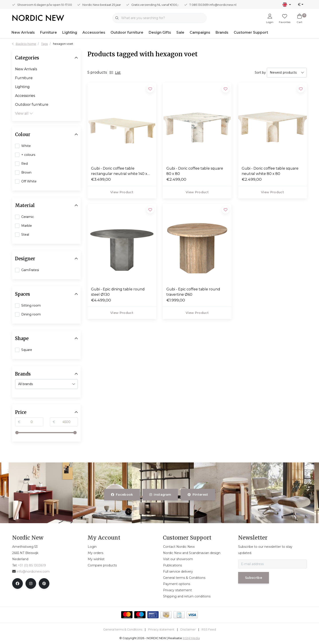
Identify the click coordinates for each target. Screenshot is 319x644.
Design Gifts (160, 32)
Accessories (94, 32)
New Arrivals (23, 32)
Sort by (260, 72)
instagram (160, 495)
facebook (122, 495)
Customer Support (251, 32)
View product (122, 192)
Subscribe (254, 578)
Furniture (49, 32)
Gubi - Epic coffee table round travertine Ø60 (193, 292)
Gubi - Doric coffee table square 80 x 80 (195, 171)
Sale (180, 32)
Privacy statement (161, 629)
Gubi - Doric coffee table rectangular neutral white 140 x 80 (119, 171)
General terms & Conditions (123, 629)
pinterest (198, 495)
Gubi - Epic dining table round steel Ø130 (118, 292)
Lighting (70, 32)
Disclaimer (188, 629)
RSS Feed (209, 629)
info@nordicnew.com (31, 572)
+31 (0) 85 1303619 (32, 565)
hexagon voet (63, 44)
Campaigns (200, 32)
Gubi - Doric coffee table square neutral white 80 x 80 (270, 171)
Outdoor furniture (127, 32)
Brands (222, 32)
